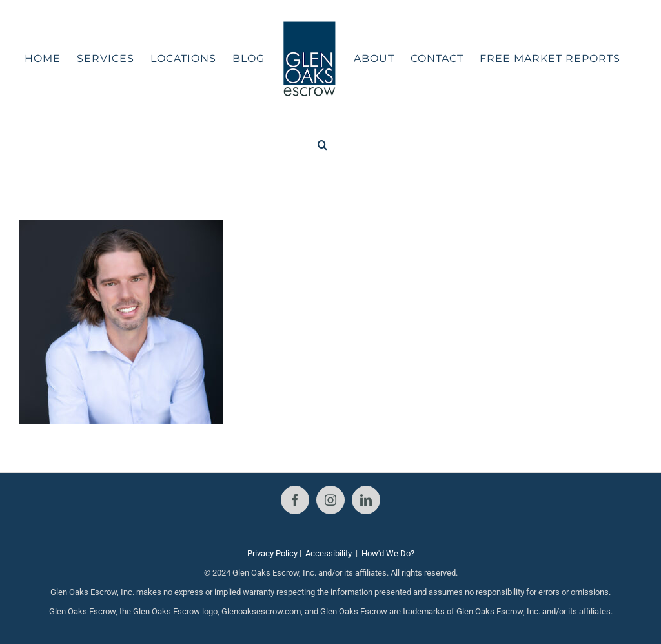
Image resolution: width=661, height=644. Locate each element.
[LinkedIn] (366, 500)
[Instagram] (330, 500)
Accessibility (329, 553)
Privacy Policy (272, 553)
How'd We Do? (388, 553)
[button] (323, 145)
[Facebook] (295, 500)
